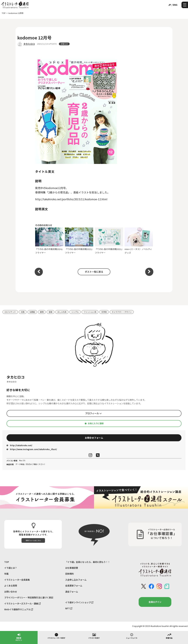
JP (170, 5)
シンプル (75, 312)
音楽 (51, 312)
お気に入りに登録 (94, 423)
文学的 (104, 312)
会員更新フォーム (74, 586)
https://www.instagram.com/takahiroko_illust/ (32, 449)
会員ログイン (155, 602)
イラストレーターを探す (56, 636)
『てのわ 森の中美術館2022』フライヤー (79, 241)
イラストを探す (94, 636)
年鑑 (6, 574)
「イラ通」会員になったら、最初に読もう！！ (88, 562)
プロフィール (93, 413)
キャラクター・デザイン (122, 312)
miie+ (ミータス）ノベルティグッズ (139, 241)
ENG (175, 5)
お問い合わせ (11, 592)
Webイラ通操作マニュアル (19, 609)
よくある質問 (11, 586)
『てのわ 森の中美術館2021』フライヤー (109, 241)
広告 (23, 312)
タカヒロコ (29, 44)
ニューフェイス (132, 636)
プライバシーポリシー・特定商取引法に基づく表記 (29, 597)
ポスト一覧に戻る (94, 272)
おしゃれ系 (62, 312)
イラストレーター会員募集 (17, 580)
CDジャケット (10, 312)
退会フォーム (72, 592)
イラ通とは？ (11, 568)
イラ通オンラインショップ (79, 602)
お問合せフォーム (94, 438)
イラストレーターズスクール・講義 (22, 604)
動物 (42, 312)
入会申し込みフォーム (76, 580)
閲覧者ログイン (19, 637)
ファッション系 (90, 312)
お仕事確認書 (72, 568)
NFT (69, 608)
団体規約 (69, 574)
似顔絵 (32, 312)
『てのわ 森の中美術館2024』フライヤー (49, 241)
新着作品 (169, 636)
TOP (7, 562)
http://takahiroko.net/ (19, 445)
